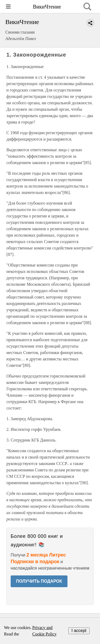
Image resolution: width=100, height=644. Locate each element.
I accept (79, 631)
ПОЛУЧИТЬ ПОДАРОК (39, 581)
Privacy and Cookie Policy (44, 631)
